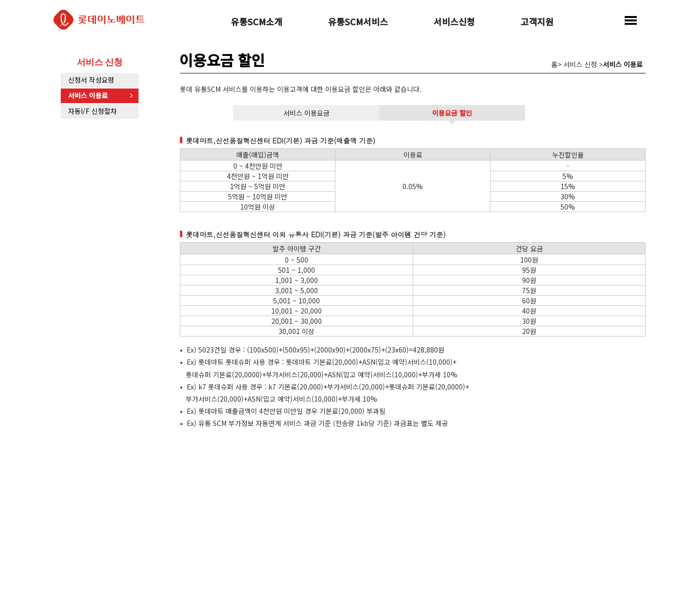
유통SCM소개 (257, 22)
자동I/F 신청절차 (92, 111)
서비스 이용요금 (306, 113)
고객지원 (537, 22)
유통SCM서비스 (358, 22)
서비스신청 (454, 22)
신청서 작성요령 (91, 80)
